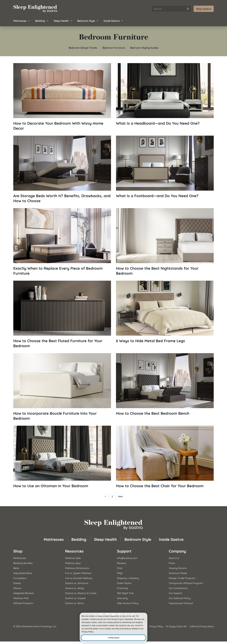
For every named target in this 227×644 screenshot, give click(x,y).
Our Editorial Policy (180, 598)
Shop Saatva (204, 9)
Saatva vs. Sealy (75, 588)
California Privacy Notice (202, 626)
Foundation (20, 578)
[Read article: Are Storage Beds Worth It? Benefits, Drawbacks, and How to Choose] (62, 169)
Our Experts (175, 593)
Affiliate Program (23, 603)
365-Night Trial (125, 593)
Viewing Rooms (178, 568)
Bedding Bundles (23, 563)
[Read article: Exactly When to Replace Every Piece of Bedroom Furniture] (62, 242)
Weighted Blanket (23, 593)
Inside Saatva (113, 21)
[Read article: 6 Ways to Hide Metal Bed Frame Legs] (165, 312)
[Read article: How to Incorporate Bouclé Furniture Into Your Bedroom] (62, 387)
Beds (16, 568)
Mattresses (22, 21)
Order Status (124, 583)
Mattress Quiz (73, 563)
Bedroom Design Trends (83, 48)
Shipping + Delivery (128, 578)
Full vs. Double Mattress (79, 578)
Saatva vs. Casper (75, 598)
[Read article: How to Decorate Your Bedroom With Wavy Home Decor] (62, 97)
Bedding (42, 21)
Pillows (17, 588)
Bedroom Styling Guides (144, 48)
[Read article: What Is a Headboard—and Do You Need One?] (165, 94)
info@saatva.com (127, 558)
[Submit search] (188, 9)
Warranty (122, 598)
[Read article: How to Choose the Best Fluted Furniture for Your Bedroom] (62, 314)
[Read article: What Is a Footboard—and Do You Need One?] (165, 167)
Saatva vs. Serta (74, 603)
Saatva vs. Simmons (77, 583)
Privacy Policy (156, 626)
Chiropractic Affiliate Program (186, 583)
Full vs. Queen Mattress (78, 573)
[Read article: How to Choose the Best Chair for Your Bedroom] (165, 457)
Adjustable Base (23, 573)
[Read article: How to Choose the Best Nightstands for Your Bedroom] (165, 242)
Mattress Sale (73, 558)
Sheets (17, 583)
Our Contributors (178, 588)
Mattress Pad (21, 598)
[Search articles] (171, 9)
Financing (122, 588)
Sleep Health (63, 21)
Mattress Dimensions (77, 568)
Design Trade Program (182, 578)
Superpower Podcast (181, 603)
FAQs (120, 573)
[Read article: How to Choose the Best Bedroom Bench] (165, 384)
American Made (178, 573)
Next (120, 496)
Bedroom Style (88, 21)
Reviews (122, 563)
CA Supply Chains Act (176, 626)
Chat (120, 568)
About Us (174, 558)
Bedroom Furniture (114, 48)
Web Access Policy (128, 603)
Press (172, 563)
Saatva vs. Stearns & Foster (81, 593)
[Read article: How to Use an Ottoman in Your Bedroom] (62, 457)
